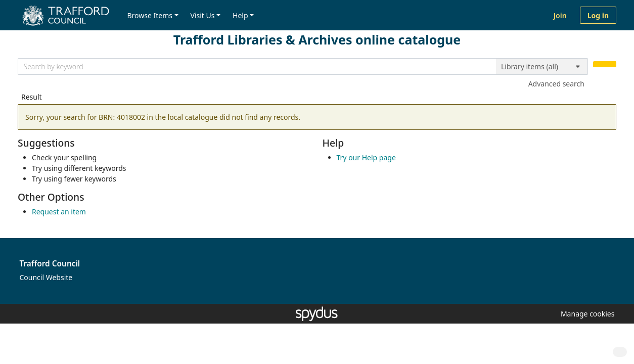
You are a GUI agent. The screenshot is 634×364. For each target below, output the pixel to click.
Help (240, 15)
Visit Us (203, 15)
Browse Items (150, 15)
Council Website (46, 277)
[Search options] (542, 67)
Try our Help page (366, 157)
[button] (586, 314)
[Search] (605, 64)
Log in (598, 15)
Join (560, 15)
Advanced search (556, 84)
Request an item (59, 212)
